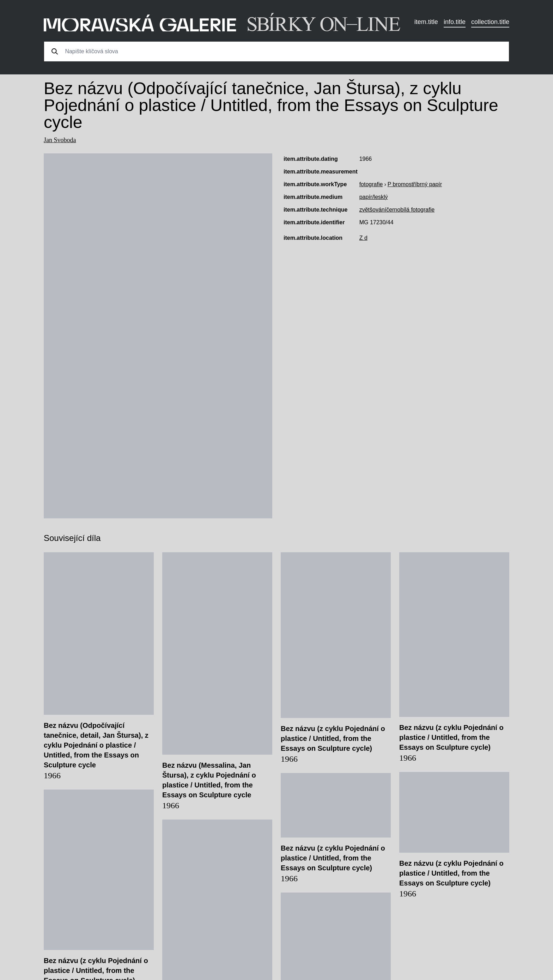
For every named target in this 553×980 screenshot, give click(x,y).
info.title (455, 22)
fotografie (371, 184)
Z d (363, 238)
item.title (426, 22)
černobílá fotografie (410, 210)
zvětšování (373, 210)
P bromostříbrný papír (415, 184)
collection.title (490, 22)
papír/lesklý (374, 197)
